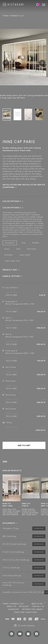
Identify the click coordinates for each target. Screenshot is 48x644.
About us (12, 606)
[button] (13, 201)
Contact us (38, 606)
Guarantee (13, 609)
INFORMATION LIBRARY (33, 609)
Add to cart (24, 445)
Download (39, 528)
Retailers (24, 606)
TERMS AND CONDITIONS (25, 612)
